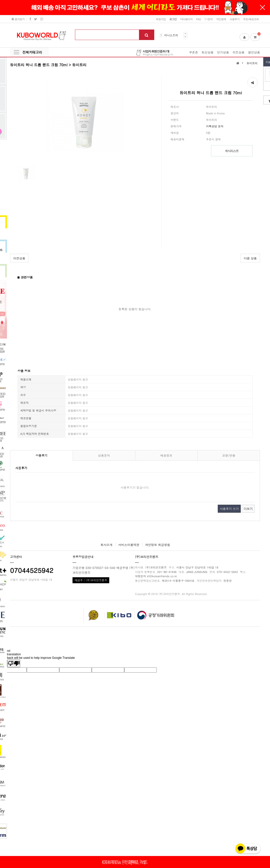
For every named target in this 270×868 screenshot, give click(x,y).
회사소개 (106, 545)
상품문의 (104, 455)
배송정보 (166, 455)
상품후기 (41, 455)
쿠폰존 (193, 52)
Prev (185, 34)
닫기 (262, 8)
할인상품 (254, 52)
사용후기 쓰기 (229, 509)
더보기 (248, 509)
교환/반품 (229, 455)
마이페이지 (186, 19)
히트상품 (238, 52)
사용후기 (234, 19)
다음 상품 (250, 258)
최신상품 (207, 52)
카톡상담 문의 (215, 126)
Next (185, 37)
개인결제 (221, 19)
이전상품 (19, 258)
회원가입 (161, 19)
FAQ (198, 19)
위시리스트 (232, 151)
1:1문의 (208, 19)
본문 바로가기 (0, 0)
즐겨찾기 (18, 19)
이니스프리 (171, 35)
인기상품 (223, 52)
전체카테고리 (32, 52)
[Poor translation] (14, 663)
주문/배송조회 (251, 19)
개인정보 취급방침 (157, 545)
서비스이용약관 (129, 545)
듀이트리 (252, 63)
